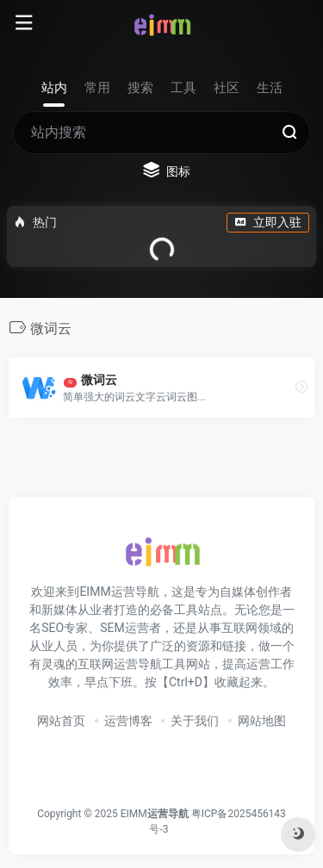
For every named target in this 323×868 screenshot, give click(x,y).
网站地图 (262, 721)
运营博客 (128, 721)
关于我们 (195, 721)
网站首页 (61, 721)
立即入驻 (268, 222)
